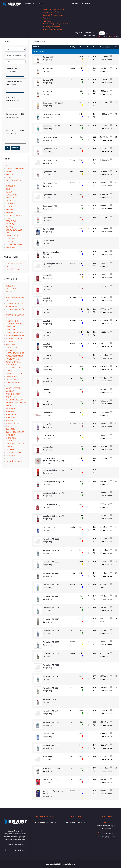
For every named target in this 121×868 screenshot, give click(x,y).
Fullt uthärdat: (15, 132)
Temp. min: (14, 70)
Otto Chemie (11, 221)
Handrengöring (13, 359)
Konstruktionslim (14, 362)
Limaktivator (12, 289)
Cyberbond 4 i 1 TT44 (52, 115)
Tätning (9, 447)
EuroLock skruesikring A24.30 (52, 253)
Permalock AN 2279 (51, 619)
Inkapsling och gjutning (16, 403)
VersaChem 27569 (50, 780)
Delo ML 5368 (48, 241)
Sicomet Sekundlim (14, 230)
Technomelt (11, 239)
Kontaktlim (11, 365)
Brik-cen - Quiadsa (14, 180)
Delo (8, 189)
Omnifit (9, 218)
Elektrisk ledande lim (15, 315)
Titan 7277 (47, 757)
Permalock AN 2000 (51, 539)
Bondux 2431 (48, 69)
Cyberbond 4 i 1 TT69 (52, 126)
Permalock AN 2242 (51, 574)
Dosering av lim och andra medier (15, 305)
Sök (7, 148)
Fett (8, 318)
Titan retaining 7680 (51, 768)
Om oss (75, 4)
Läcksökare (11, 380)
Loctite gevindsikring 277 (53, 505)
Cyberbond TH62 (50, 149)
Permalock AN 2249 (51, 585)
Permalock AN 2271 (51, 608)
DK (100, 36)
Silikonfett (11, 421)
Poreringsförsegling (15, 400)
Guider (42, 4)
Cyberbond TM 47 (50, 160)
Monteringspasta (14, 388)
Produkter (30, 4)
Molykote (10, 210)
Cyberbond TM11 (50, 172)
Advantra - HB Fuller (15, 169)
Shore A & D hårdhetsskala (53, 15)
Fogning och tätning (15, 324)
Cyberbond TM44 (50, 183)
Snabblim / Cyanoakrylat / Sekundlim (13, 347)
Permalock (10, 224)
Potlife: (13, 99)
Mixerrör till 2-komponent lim (54, 9)
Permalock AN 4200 (51, 665)
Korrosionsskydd (13, 368)
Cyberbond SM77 (50, 138)
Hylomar (10, 201)
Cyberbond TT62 (50, 218)
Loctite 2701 (48, 379)
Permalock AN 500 (50, 688)
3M (7, 166)
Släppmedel (11, 426)
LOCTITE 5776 (49, 436)
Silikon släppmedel (14, 423)
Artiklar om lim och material (53, 30)
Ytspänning (47, 18)
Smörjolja (10, 429)
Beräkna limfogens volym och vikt (55, 24)
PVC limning (11, 409)
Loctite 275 (48, 401)
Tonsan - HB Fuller (14, 245)
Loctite (9, 207)
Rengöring (10, 286)
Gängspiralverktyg (14, 339)
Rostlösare (11, 415)
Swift (8, 233)
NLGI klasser (47, 21)
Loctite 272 (48, 390)
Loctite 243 (48, 321)
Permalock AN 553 (50, 711)
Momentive (11, 213)
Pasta (8, 397)
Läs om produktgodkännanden (45, 822)
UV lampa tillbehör (14, 453)
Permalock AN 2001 (51, 551)
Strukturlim (11, 438)
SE (106, 36)
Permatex (10, 227)
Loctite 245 (48, 333)
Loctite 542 (48, 424)
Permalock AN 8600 (51, 734)
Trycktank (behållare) (15, 444)
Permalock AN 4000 (51, 654)
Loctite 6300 (48, 447)
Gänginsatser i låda (15, 333)
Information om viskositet (76, 822)
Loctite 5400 (48, 413)
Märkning (10, 391)
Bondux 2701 (48, 80)
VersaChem (10, 248)
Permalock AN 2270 (51, 596)
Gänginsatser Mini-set (15, 336)
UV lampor (10, 456)
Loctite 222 (48, 275)
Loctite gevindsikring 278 (53, 516)
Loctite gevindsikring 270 (53, 482)
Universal (10, 450)
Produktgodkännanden (51, 27)
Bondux (9, 177)
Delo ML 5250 (48, 229)
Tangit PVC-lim (12, 236)
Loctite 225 (48, 287)
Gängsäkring (11, 330)
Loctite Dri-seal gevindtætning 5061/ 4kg (53, 460)
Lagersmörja (11, 377)
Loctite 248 (48, 344)
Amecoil (9, 172)
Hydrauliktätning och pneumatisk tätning (15, 355)
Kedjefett (10, 371)
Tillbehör (10, 441)
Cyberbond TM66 (50, 206)
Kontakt (86, 4)
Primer (9, 406)
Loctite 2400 (48, 298)
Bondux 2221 (48, 57)
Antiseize (10, 292)
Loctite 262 (48, 356)
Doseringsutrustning (15, 264)
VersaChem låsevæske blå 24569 (53, 792)
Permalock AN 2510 (51, 631)
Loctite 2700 (48, 367)
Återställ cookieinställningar (15, 850)
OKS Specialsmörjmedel (16, 215)
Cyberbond (11, 186)
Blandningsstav (13, 382)
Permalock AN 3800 (51, 642)
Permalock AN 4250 (51, 677)
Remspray (10, 412)
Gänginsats (11, 327)
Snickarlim (10, 435)
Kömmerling (11, 204)
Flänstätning (12, 321)
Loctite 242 (48, 310)
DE (111, 36)
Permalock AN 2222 (51, 562)
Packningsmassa (13, 394)
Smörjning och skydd (15, 432)
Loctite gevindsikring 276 (53, 493)
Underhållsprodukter (15, 270)
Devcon (9, 192)
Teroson (10, 242)
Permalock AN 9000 (51, 745)
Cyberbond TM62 (50, 195)
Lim (7, 267)
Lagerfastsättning (14, 374)
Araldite (10, 174)
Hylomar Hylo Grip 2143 (52, 264)
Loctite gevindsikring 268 (53, 470)
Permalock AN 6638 (51, 723)
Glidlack (10, 342)
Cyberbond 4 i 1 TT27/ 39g (54, 103)
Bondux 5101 (48, 92)
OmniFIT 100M (49, 528)
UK (116, 36)
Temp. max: (14, 83)
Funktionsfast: (15, 116)
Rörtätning (11, 418)
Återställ (15, 148)
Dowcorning (11, 195)
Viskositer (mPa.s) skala (51, 12)
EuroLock (10, 198)
